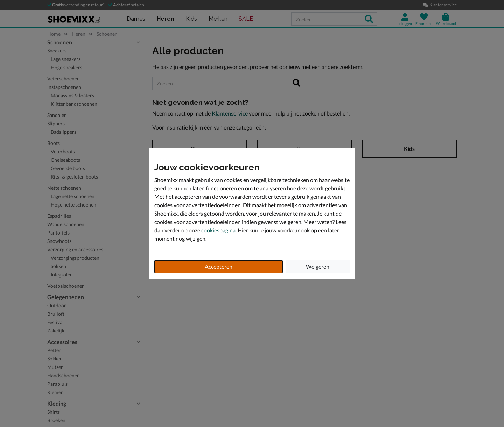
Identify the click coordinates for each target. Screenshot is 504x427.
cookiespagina (218, 230)
